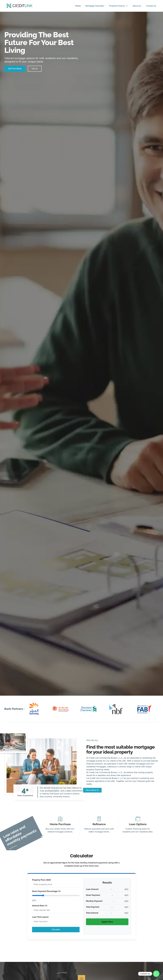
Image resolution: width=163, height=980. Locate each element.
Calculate (56, 930)
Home (78, 6)
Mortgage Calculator (95, 6)
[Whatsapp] (156, 974)
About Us (137, 6)
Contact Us (151, 6)
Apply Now (107, 922)
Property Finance (118, 6)
